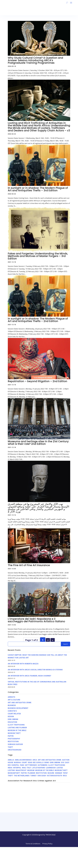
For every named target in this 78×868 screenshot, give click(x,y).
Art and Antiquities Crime (20, 703)
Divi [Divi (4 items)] (63, 762)
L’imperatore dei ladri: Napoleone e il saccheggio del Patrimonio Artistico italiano (36, 620)
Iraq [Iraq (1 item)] (24, 768)
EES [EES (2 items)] (9, 765)
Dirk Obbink (13, 719)
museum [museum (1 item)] (31, 770)
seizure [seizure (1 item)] (51, 773)
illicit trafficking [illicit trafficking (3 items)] (57, 765)
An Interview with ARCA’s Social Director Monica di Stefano (35, 670)
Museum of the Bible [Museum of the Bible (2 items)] (45, 770)
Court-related (14, 714)
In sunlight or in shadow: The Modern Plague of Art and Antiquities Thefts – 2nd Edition (38, 320)
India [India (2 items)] (10, 768)
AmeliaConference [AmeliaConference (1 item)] (23, 760)
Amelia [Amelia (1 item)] (11, 760)
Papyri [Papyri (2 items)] (24, 773)
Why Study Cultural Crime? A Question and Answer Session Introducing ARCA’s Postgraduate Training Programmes (35, 60)
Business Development (18, 708)
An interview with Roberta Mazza (23, 664)
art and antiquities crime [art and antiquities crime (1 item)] (50, 760)
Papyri (11, 736)
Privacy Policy (47, 865)
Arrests (12, 697)
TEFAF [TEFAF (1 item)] (65, 773)
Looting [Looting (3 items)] (11, 770)
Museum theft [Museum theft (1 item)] (61, 770)
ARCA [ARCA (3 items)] (35, 760)
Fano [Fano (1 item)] (22, 765)
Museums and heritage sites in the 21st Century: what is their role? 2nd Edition (38, 443)
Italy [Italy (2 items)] (29, 768)
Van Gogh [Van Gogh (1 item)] (42, 776)
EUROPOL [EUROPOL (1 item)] (15, 765)
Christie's (12, 711)
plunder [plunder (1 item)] (31, 773)
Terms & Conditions (33, 865)
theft (10, 747)
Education (12, 722)
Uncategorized (15, 750)
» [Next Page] (53, 640)
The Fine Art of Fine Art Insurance (29, 565)
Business (12, 705)
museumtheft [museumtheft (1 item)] (14, 773)
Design (11, 716)
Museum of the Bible (17, 730)
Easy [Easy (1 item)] (67, 762)
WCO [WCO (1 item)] (65, 776)
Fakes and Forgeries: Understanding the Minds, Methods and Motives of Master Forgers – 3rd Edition (38, 256)
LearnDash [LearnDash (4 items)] (51, 768)
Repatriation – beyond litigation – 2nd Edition (37, 381)
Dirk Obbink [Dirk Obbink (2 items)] (55, 762)
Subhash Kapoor (15, 744)
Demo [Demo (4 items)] (47, 762)
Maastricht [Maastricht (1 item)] (21, 770)
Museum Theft (14, 733)
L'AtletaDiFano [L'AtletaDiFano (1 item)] (39, 768)
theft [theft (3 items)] (10, 776)
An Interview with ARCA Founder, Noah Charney (29, 676)
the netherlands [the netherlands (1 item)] (22, 776)
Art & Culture (14, 700)
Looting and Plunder (17, 728)
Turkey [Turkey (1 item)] (33, 776)
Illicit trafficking (16, 725)
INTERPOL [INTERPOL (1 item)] (17, 768)
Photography (14, 739)
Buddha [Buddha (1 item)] (18, 762)
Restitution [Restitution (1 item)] (41, 773)
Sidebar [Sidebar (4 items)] (59, 773)
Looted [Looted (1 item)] (60, 768)
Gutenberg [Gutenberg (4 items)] (43, 765)
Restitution (13, 742)
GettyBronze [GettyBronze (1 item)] (31, 765)
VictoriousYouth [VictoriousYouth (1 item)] (55, 776)
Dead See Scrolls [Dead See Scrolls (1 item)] (36, 762)
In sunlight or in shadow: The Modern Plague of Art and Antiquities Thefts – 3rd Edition (38, 189)
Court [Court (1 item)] (24, 762)
